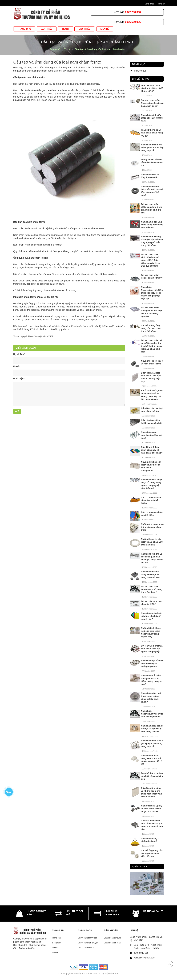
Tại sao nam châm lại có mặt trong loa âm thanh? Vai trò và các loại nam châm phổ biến (151, 346)
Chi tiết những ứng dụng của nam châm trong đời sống (151, 328)
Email (17, 366)
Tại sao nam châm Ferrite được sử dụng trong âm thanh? (152, 589)
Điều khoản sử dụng (113, 938)
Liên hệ (55, 952)
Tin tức (55, 948)
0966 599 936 (133, 22)
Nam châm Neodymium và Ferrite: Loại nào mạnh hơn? (152, 714)
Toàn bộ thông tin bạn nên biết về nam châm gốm (152, 776)
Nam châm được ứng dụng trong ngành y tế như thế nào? (152, 225)
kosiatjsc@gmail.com (144, 958)
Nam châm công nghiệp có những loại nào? (151, 435)
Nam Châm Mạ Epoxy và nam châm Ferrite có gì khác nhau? (152, 809)
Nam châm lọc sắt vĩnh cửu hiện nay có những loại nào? (152, 664)
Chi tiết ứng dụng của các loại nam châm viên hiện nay (152, 853)
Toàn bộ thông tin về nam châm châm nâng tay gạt (152, 133)
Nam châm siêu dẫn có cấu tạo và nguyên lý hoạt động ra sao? (152, 729)
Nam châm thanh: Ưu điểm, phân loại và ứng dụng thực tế (152, 148)
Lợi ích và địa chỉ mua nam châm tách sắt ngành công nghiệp (152, 649)
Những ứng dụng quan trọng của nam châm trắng (152, 527)
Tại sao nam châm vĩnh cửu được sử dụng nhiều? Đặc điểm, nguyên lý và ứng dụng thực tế (150, 260)
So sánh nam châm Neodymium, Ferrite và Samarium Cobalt (152, 103)
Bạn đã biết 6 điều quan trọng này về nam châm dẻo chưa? (152, 450)
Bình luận (19, 378)
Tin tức (16, 336)
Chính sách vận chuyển (88, 943)
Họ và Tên (19, 354)
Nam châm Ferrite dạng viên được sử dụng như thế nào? (150, 574)
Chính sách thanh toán (88, 938)
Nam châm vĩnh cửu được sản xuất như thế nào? (152, 118)
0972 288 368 (133, 12)
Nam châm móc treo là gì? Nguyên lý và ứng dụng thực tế (152, 744)
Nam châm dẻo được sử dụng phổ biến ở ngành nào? (151, 616)
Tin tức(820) (140, 71)
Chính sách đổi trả (86, 948)
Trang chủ (56, 938)
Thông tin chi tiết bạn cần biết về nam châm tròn (152, 162)
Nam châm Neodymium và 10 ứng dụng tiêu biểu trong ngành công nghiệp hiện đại (152, 293)
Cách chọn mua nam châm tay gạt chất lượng (151, 500)
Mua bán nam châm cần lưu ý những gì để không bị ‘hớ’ (152, 88)
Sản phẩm (57, 943)
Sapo (116, 974)
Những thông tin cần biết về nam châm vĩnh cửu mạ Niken (152, 542)
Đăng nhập (149, 4)
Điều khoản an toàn (112, 943)
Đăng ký (161, 4)
